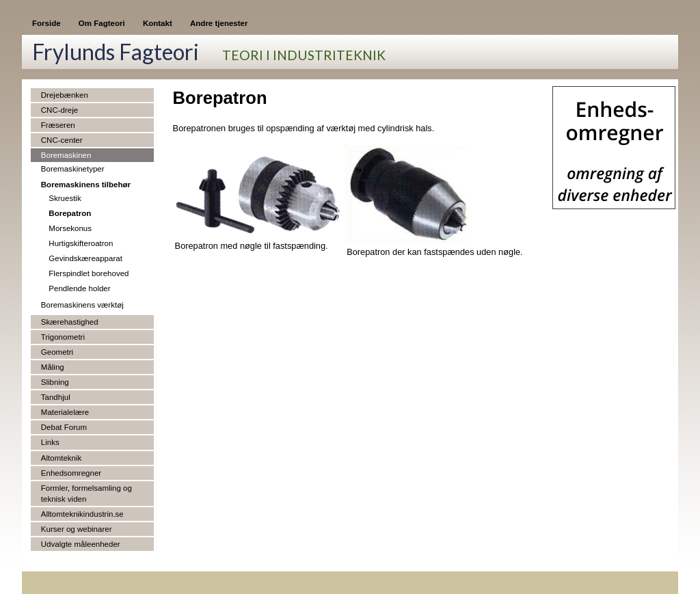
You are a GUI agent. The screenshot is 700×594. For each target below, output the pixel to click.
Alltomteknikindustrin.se (82, 514)
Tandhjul (56, 397)
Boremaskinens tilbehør (86, 185)
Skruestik (65, 198)
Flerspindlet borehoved (89, 273)
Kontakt (158, 23)
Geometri (57, 352)
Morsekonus (70, 228)
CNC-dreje (59, 110)
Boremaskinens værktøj (82, 305)
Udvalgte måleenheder (81, 544)
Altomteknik (62, 458)
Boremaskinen (66, 155)
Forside (46, 23)
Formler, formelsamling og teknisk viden (86, 494)
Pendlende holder (79, 288)
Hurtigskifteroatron (81, 243)
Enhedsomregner (71, 473)
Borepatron (70, 213)
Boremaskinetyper (73, 169)
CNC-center (62, 140)
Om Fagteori (102, 23)
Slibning (55, 382)
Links (50, 442)
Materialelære (65, 412)
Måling (53, 367)
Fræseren (58, 125)
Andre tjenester (219, 23)
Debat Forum (64, 427)
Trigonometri (63, 337)
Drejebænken (65, 95)
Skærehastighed (70, 322)
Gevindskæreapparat (85, 258)
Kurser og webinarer (77, 529)
